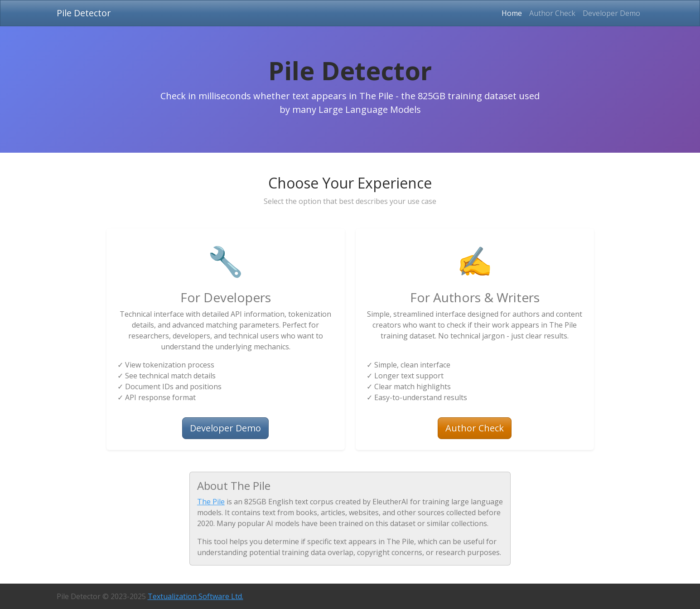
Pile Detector (84, 13)
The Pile (211, 502)
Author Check (552, 13)
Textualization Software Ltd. (196, 596)
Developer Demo (611, 13)
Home (514, 13)
